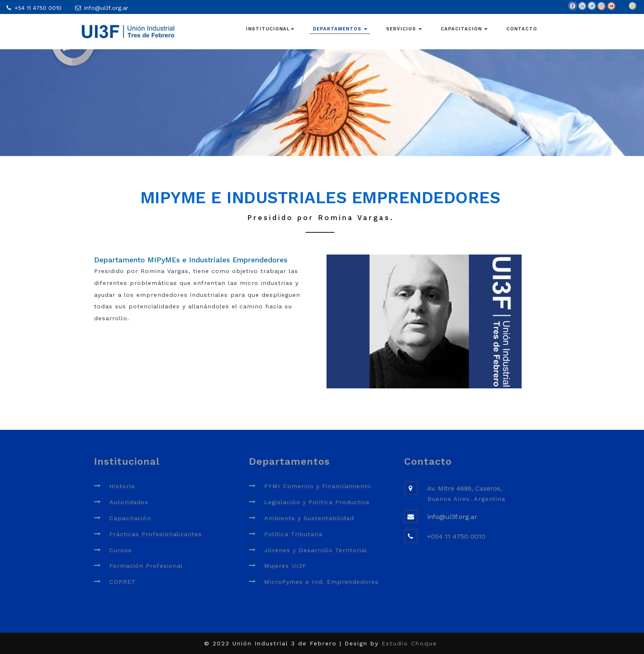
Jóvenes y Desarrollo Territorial (316, 550)
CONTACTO (522, 29)
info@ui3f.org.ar (106, 8)
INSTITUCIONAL (270, 29)
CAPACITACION (464, 29)
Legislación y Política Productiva (317, 502)
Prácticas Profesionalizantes (156, 534)
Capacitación (130, 518)
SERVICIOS (404, 29)
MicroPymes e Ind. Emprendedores (321, 582)
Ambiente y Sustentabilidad (309, 518)
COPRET (123, 582)
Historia (122, 486)
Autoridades (129, 502)
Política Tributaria (293, 534)
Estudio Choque (409, 643)
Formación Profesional (146, 566)
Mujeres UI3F (285, 566)
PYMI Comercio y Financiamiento (318, 486)
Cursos (121, 550)
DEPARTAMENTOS (340, 29)
